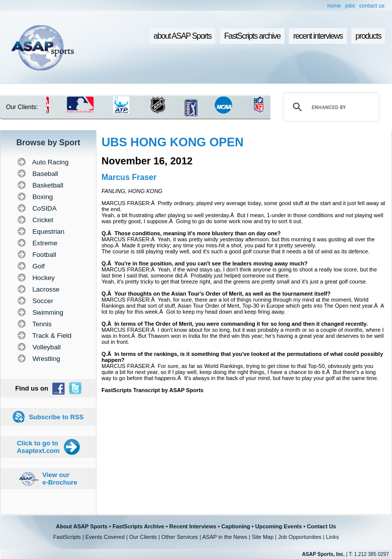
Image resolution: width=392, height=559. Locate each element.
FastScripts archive (252, 36)
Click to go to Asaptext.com (38, 447)
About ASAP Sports (82, 526)
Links (332, 537)
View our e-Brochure (60, 479)
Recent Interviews (193, 526)
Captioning (235, 526)
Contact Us (322, 526)
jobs (350, 6)
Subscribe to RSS (56, 417)
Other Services (180, 537)
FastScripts (67, 537)
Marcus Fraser (129, 177)
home (334, 6)
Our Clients (143, 537)
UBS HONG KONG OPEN (173, 142)
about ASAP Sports (183, 36)
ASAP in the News (225, 537)
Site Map (263, 537)
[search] (330, 107)
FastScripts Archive (138, 526)
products (368, 36)
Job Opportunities (300, 537)
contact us (372, 6)
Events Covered (105, 537)
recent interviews (318, 36)
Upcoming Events (279, 526)
